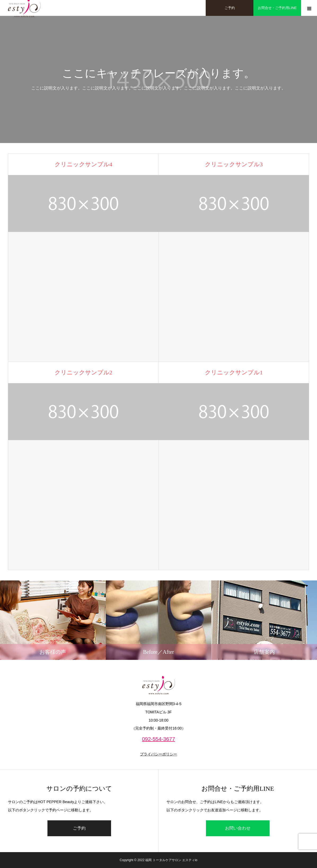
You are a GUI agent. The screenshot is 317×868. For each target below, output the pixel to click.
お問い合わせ (238, 828)
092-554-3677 (159, 739)
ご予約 (79, 828)
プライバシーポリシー (158, 754)
